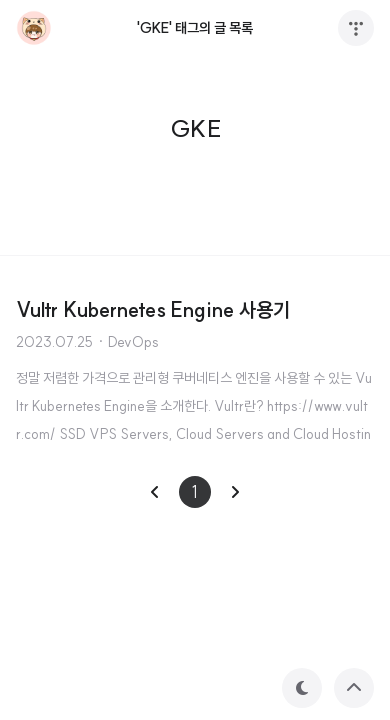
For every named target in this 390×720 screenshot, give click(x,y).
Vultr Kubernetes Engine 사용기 (153, 309)
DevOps (133, 342)
